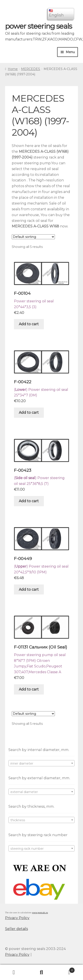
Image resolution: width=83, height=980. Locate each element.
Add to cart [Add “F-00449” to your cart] (29, 589)
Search (41, 972)
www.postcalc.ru (40, 913)
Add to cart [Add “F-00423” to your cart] (29, 501)
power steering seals (39, 26)
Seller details (16, 929)
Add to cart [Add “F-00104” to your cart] (29, 324)
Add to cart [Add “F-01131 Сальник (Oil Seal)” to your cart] (29, 689)
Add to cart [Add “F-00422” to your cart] (29, 413)
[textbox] (42, 763)
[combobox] (42, 763)
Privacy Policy (17, 918)
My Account (14, 972)
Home (13, 69)
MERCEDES (31, 69)
